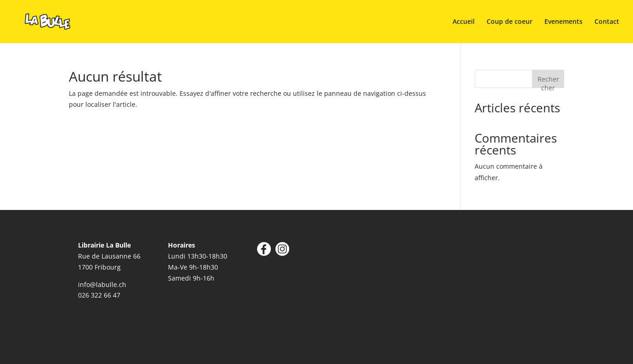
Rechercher (548, 81)
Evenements (563, 22)
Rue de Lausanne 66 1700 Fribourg (109, 256)
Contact (607, 22)
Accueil (464, 22)
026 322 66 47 (99, 295)
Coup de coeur (510, 22)
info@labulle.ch (102, 284)
